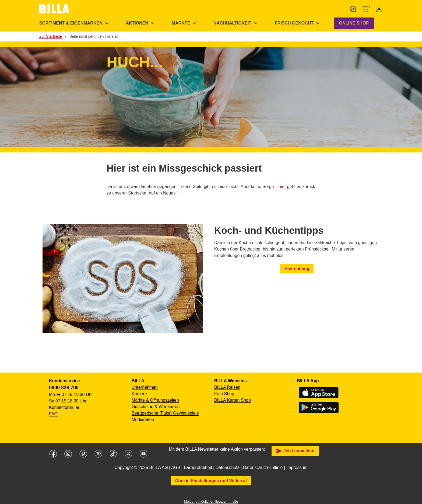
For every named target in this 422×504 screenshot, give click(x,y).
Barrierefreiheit (198, 467)
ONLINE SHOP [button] (354, 23)
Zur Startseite (51, 36)
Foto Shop (224, 394)
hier (282, 187)
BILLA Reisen (227, 387)
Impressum (297, 467)
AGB (176, 467)
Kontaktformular (64, 407)
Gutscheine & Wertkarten (156, 407)
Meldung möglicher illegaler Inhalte (211, 501)
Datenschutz (228, 467)
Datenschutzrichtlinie (263, 467)
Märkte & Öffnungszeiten (155, 400)
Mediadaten (143, 420)
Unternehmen (145, 387)
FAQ (53, 414)
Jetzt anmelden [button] (295, 451)
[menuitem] (75, 23)
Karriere (139, 394)
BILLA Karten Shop (233, 400)
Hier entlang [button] (297, 269)
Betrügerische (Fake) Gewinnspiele (165, 413)
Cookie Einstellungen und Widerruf (211, 481)
